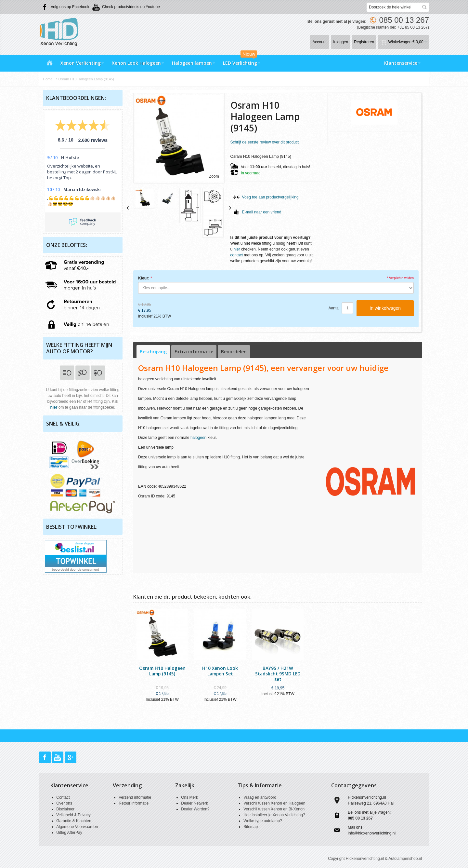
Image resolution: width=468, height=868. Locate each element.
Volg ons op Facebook (70, 7)
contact (237, 255)
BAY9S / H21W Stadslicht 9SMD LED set (278, 674)
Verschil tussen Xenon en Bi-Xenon (274, 809)
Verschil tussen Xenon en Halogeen (274, 803)
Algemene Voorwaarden (77, 827)
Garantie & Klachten (74, 821)
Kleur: (144, 278)
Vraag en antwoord (260, 797)
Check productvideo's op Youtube (131, 7)
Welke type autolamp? (263, 821)
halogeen (198, 438)
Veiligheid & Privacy (73, 815)
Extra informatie (194, 352)
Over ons (64, 803)
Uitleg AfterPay (69, 833)
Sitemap (251, 827)
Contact (63, 797)
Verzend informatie (135, 797)
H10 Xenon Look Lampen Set (220, 671)
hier (237, 249)
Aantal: (335, 308)
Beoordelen (234, 352)
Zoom (214, 176)
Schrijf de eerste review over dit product (265, 142)
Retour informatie (134, 803)
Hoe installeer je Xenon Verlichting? (274, 815)
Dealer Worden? (195, 809)
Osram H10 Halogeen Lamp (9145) (162, 671)
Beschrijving (153, 352)
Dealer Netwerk (195, 803)
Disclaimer (65, 809)
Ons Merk (189, 797)
